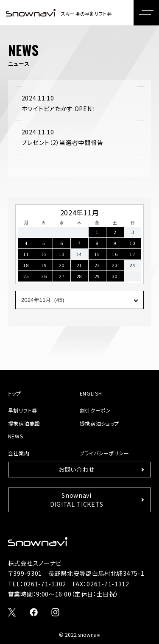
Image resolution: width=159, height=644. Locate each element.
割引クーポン (95, 410)
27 (62, 276)
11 (26, 254)
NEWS (16, 436)
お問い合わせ (77, 469)
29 (97, 276)
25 (26, 276)
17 (132, 254)
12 (44, 254)
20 (62, 265)
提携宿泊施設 (24, 423)
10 (132, 243)
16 (115, 254)
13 (62, 254)
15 (97, 254)
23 (115, 265)
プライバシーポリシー (105, 453)
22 (97, 265)
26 (44, 276)
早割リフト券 (23, 410)
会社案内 (19, 453)
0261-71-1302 (45, 584)
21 (79, 265)
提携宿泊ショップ (100, 423)
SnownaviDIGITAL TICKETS (77, 500)
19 (44, 265)
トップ (15, 393)
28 (79, 276)
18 (26, 265)
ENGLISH (91, 393)
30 (115, 276)
